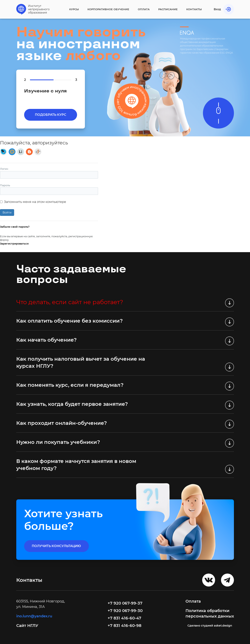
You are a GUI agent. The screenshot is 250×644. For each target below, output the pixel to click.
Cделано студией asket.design (210, 626)
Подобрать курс (51, 115)
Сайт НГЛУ (28, 626)
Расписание (168, 9)
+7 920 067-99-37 (125, 603)
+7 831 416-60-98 (125, 626)
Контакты (194, 9)
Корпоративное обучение (108, 9)
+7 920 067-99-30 (125, 611)
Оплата (144, 9)
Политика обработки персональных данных (210, 613)
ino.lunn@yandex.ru (34, 616)
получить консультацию (56, 546)
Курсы (74, 9)
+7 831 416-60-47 (124, 618)
